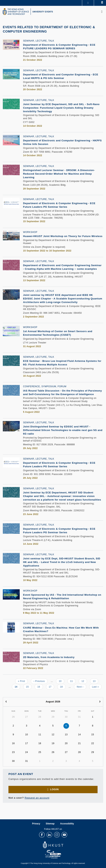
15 (29, 687)
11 (73, 681)
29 (53, 717)
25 (40, 752)
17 (52, 687)
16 (40, 687)
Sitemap (50, 824)
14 (17, 687)
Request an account (37, 798)
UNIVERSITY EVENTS (43, 12)
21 (79, 743)
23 (13, 752)
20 (66, 743)
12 (84, 681)
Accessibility (67, 824)
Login (54, 789)
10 (62, 681)
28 (40, 717)
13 (96, 681)
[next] (100, 702)
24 (27, 752)
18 (63, 687)
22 (93, 743)
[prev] (6, 702)
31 (79, 717)
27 (27, 717)
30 (66, 717)
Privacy (36, 824)
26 (13, 717)
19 (53, 743)
